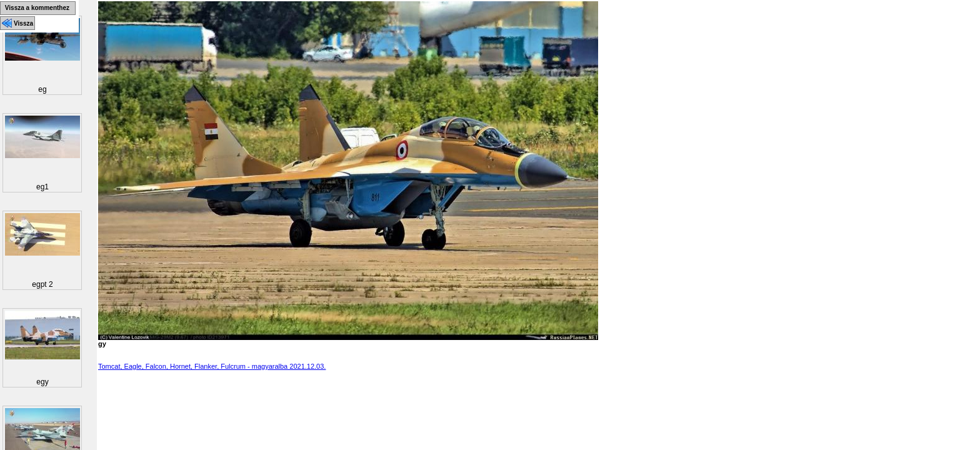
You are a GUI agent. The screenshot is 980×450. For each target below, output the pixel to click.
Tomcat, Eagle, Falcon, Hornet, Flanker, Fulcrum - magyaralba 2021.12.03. (212, 366)
